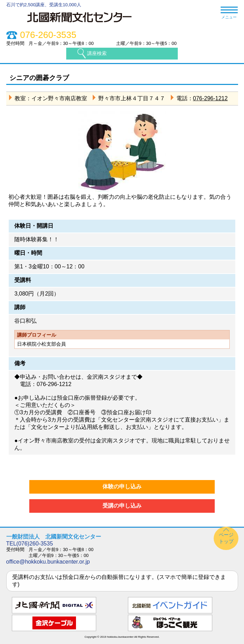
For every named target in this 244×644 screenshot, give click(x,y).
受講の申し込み (122, 506)
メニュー (229, 13)
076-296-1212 (211, 98)
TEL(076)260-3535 (30, 544)
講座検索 (97, 53)
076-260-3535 (48, 35)
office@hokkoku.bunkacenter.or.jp (48, 562)
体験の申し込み (122, 486)
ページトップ (226, 538)
